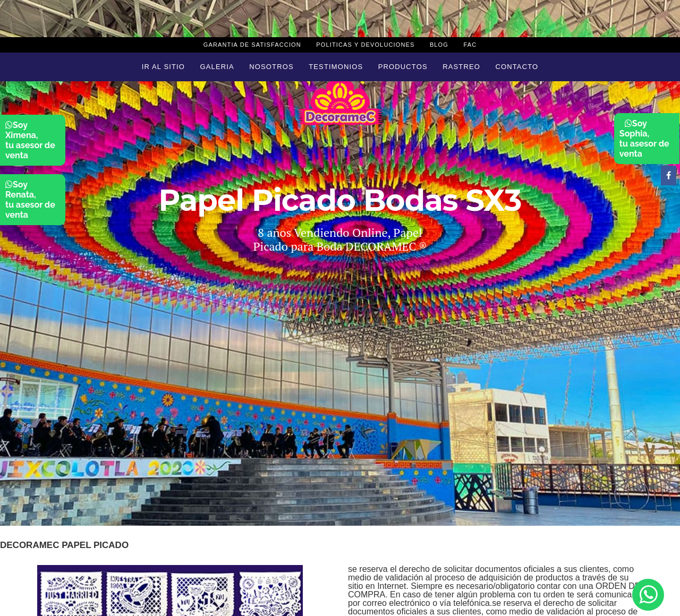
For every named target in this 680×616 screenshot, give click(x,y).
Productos (403, 67)
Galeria (217, 67)
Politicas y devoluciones (365, 45)
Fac (470, 45)
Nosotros (271, 67)
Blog (439, 45)
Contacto (517, 67)
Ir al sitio (163, 67)
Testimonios (336, 67)
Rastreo (461, 67)
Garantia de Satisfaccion (252, 45)
